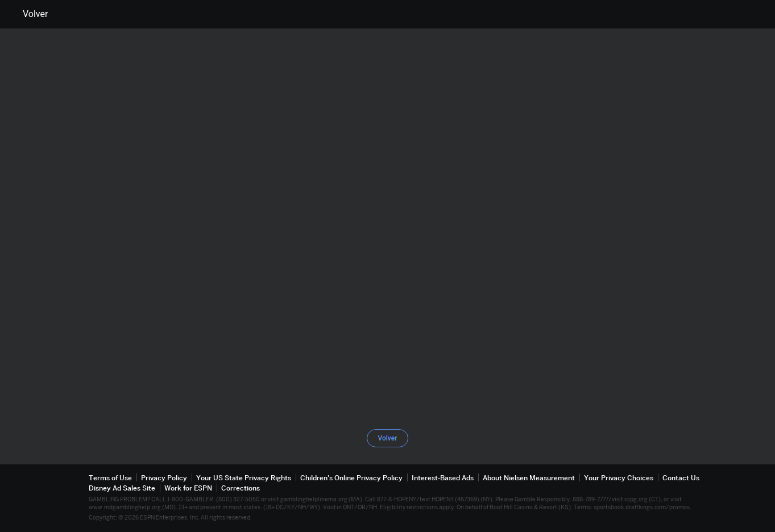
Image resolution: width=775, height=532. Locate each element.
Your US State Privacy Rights (244, 478)
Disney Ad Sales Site (122, 488)
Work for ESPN (188, 488)
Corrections (241, 488)
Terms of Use (110, 478)
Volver (28, 14)
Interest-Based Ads (443, 478)
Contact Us (681, 478)
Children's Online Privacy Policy (351, 478)
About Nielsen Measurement (529, 478)
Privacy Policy (164, 478)
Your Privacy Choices (619, 478)
